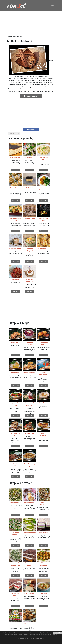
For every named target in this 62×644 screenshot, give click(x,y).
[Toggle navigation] (52, 5)
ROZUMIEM (57, 633)
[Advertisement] (31, 23)
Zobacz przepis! (16, 170)
